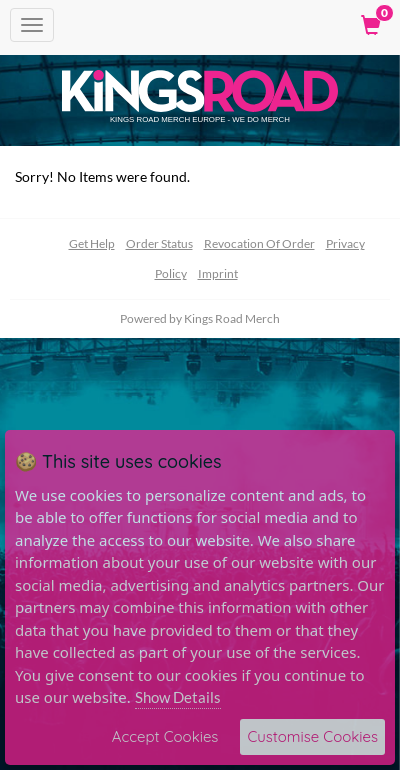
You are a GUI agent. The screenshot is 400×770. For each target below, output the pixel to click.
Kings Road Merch (232, 318)
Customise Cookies (312, 736)
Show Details (178, 697)
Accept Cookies (165, 736)
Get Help (92, 243)
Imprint (218, 273)
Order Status (159, 243)
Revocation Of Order (259, 243)
